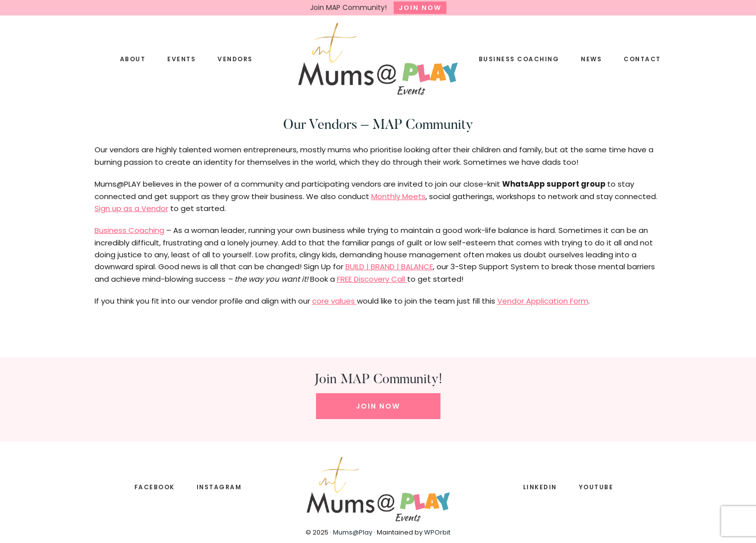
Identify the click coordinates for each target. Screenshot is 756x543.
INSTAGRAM (219, 487)
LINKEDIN (540, 487)
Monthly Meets (398, 196)
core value (331, 301)
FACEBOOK (155, 487)
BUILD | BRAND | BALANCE (389, 267)
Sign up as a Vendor (131, 208)
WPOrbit (437, 532)
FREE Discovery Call (372, 279)
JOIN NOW (420, 8)
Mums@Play (353, 532)
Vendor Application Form (543, 301)
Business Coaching (129, 230)
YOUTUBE (596, 487)
